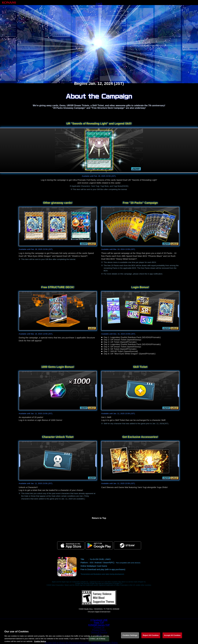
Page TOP (99, 623)
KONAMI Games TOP (99, 625)
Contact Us (99, 627)
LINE (105, 620)
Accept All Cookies (172, 637)
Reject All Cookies (151, 637)
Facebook (97, 620)
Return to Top (99, 518)
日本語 (99, 4)
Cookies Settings (130, 637)
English (99, 7)
